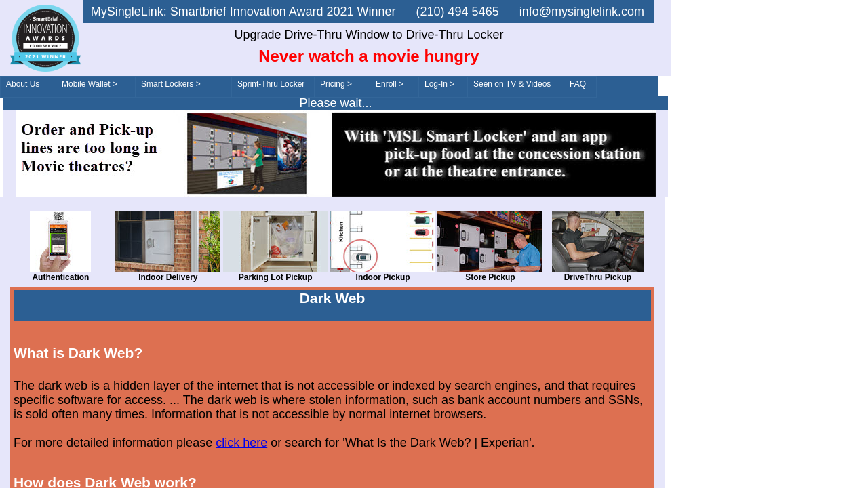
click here (241, 443)
